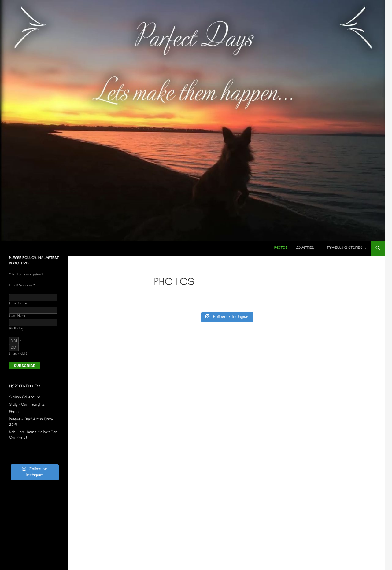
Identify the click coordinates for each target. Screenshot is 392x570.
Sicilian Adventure (25, 397)
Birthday (16, 329)
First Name (18, 304)
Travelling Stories (344, 248)
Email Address (22, 286)
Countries (305, 248)
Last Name (18, 316)
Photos (281, 248)
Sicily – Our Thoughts (27, 405)
